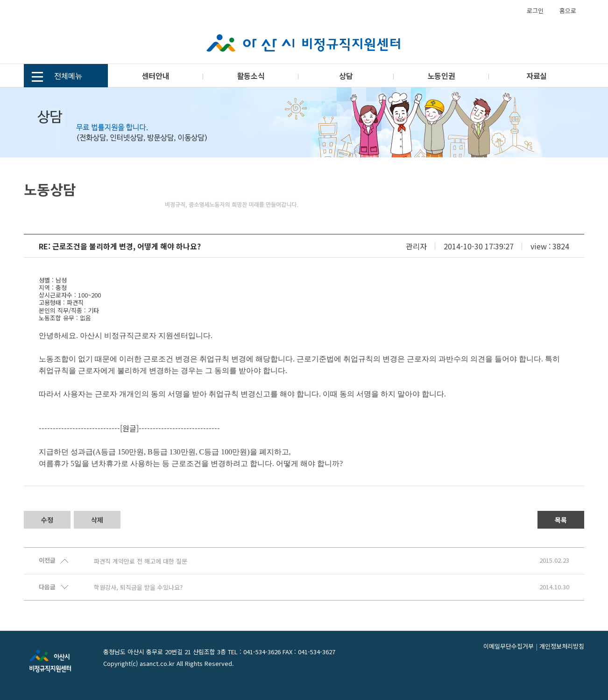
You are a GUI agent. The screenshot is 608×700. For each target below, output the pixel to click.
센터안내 (156, 76)
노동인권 (441, 76)
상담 (346, 76)
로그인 (535, 11)
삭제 (97, 520)
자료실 (537, 76)
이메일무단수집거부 (509, 646)
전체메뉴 (57, 77)
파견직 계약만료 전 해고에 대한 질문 (141, 561)
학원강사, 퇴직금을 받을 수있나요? (138, 587)
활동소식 (251, 76)
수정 (47, 520)
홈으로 (568, 11)
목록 (561, 520)
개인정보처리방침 (562, 646)
